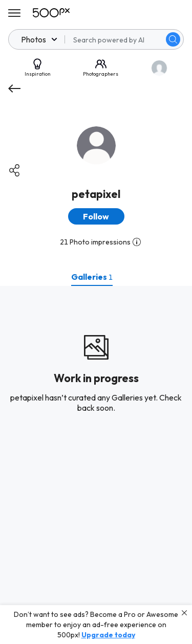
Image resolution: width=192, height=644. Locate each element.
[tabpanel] (96, 465)
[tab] (92, 277)
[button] (96, 216)
